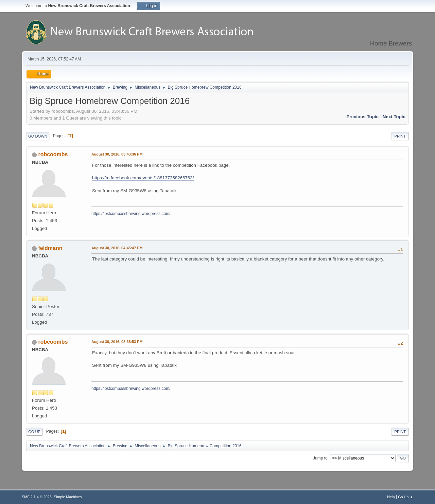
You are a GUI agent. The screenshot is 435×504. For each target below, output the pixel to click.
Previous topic (362, 117)
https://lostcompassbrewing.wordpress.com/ (131, 214)
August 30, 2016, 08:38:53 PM (117, 342)
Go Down (38, 136)
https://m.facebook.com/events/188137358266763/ (143, 178)
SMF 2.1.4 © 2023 (37, 497)
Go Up (34, 432)
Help (391, 497)
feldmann (50, 248)
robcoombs (53, 154)
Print (400, 136)
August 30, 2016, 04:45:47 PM (117, 248)
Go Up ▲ (406, 497)
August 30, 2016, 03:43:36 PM (117, 154)
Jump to (320, 458)
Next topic (394, 117)
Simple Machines (68, 497)
